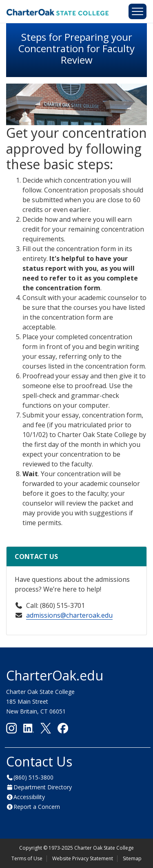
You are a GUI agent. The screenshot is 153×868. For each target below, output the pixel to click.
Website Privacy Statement (83, 858)
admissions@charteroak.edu (69, 615)
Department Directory (43, 787)
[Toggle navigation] (137, 11)
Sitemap (132, 858)
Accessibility (29, 797)
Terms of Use (27, 858)
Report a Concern (37, 807)
